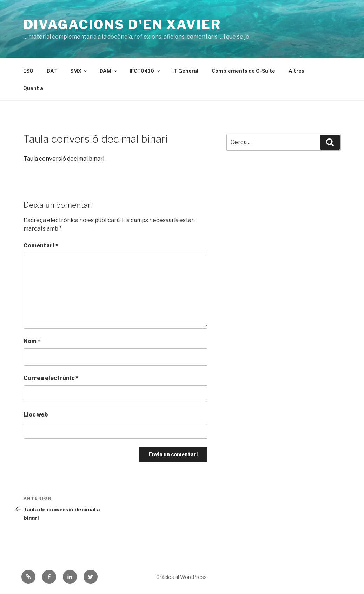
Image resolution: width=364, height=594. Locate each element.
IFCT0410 (145, 71)
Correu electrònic (51, 378)
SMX (79, 71)
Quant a (33, 88)
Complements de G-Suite (243, 71)
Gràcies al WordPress (181, 577)
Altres (296, 71)
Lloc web (36, 415)
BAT (52, 71)
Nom (32, 341)
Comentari (41, 246)
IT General (185, 71)
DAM (109, 71)
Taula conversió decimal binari (64, 159)
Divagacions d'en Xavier (122, 25)
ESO (28, 71)
